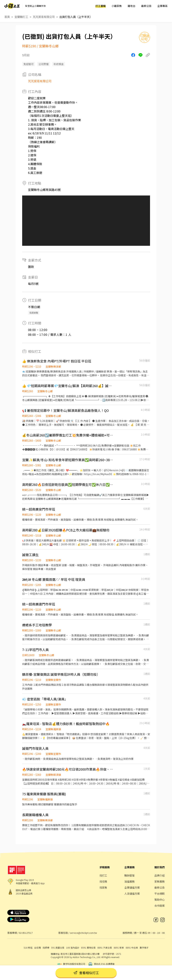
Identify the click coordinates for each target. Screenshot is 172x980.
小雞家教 (117, 6)
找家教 (103, 887)
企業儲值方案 (132, 887)
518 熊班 (28, 948)
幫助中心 (160, 900)
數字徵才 (144, 948)
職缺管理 (130, 875)
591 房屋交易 (58, 948)
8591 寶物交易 (88, 948)
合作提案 (160, 906)
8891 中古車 (132, 948)
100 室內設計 (73, 948)
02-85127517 (26, 933)
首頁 (7, 17)
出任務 (38, 948)
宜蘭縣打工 (21, 17)
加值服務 (130, 881)
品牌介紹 (160, 875)
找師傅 (46, 948)
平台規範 (160, 894)
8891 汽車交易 (105, 948)
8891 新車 (119, 948)
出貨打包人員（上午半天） (76, 17)
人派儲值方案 (132, 894)
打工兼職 (101, 6)
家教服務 (160, 881)
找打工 (103, 875)
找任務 (103, 881)
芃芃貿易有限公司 (44, 17)
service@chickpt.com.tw (83, 933)
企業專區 (162, 6)
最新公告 (146, 6)
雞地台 (132, 6)
